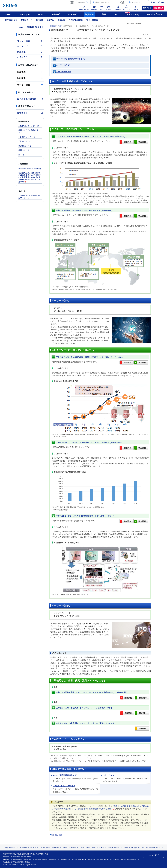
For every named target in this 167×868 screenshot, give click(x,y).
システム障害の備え (131, 847)
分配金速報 (24, 141)
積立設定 (61, 20)
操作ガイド (30, 113)
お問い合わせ (11, 847)
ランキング (30, 46)
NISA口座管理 (76, 20)
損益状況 (50, 20)
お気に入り (30, 57)
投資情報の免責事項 (29, 847)
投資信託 (89, 14)
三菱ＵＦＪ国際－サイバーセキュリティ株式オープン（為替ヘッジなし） (86, 210)
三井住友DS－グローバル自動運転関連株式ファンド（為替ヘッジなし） (86, 516)
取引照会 (30, 78)
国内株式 (56, 14)
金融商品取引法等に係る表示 (65, 847)
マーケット (25, 14)
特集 (59, 26)
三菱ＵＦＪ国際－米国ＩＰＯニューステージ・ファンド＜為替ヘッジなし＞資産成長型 (92, 692)
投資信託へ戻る (57, 835)
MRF (21, 155)
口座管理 (30, 72)
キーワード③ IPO (64, 72)
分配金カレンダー (27, 137)
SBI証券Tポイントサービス (64, 786)
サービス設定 (30, 85)
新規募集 (30, 52)
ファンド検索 (30, 41)
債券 (104, 14)
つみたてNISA (108, 775)
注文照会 (39, 20)
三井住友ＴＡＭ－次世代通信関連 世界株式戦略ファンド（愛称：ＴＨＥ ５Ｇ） (90, 357)
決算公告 (45, 847)
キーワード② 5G (63, 65)
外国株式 (73, 14)
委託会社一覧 (25, 150)
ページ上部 (153, 855)
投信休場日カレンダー (29, 126)
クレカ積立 (92, 20)
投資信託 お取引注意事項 (30, 168)
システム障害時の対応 (153, 847)
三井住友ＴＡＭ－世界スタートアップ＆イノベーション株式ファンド (84, 708)
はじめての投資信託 (30, 99)
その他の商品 (155, 14)
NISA (41, 14)
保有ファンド (27, 20)
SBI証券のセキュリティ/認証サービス (29, 197)
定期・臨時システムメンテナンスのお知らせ (100, 847)
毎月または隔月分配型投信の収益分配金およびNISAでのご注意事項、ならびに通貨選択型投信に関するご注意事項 (30, 177)
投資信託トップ (11, 20)
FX (116, 14)
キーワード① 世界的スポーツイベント (72, 59)
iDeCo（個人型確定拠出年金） (65, 775)
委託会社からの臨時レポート (29, 131)
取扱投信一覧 (25, 146)
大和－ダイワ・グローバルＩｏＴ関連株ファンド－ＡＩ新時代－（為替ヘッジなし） (91, 442)
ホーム (8, 14)
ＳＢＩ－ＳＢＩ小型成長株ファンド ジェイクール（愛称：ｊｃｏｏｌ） (86, 723)
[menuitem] (154, 2)
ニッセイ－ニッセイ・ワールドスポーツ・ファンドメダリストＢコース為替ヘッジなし (92, 137)
